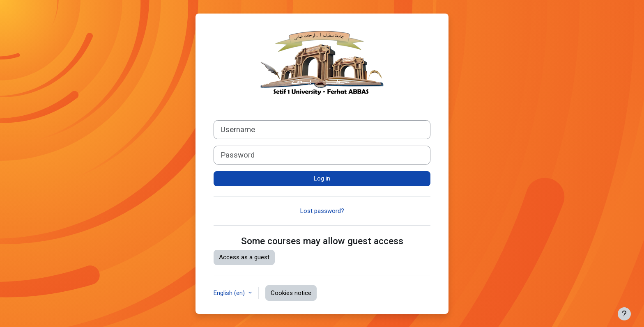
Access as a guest (244, 257)
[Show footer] (624, 314)
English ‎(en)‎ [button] (230, 293)
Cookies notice (291, 293)
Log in (322, 178)
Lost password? (322, 211)
